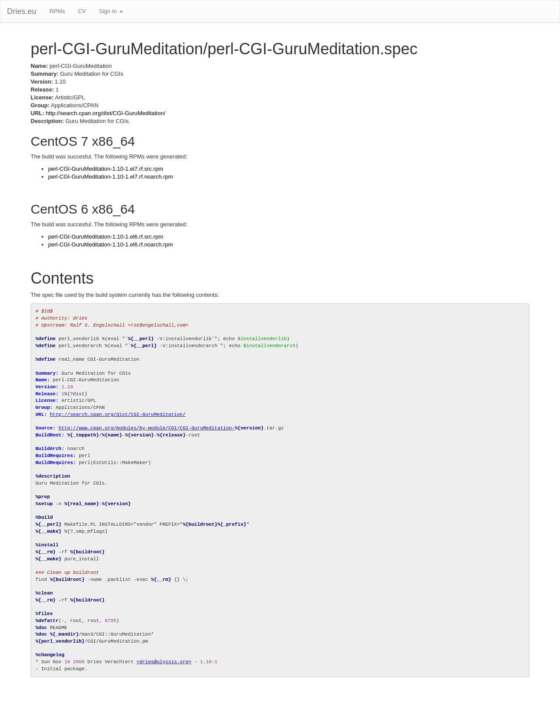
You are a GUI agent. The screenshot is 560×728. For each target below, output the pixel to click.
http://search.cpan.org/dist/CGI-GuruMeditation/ (106, 113)
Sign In (111, 11)
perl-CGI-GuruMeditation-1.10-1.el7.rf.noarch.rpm (110, 177)
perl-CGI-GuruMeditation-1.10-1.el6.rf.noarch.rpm (110, 244)
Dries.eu (22, 11)
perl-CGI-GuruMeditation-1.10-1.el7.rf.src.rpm (106, 169)
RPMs (57, 11)
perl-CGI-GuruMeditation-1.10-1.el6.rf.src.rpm (106, 237)
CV (82, 11)
